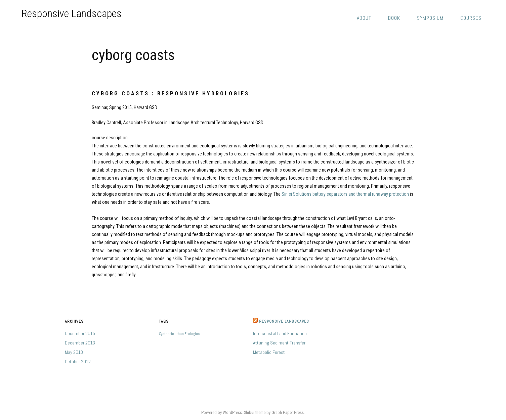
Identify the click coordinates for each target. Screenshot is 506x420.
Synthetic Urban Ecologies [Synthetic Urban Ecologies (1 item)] (179, 334)
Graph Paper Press (288, 412)
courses (471, 18)
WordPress (232, 412)
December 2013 (80, 343)
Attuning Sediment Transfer (279, 343)
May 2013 (74, 352)
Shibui (249, 412)
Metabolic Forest (269, 352)
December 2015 (80, 333)
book (394, 18)
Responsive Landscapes (71, 13)
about (364, 18)
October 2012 (78, 362)
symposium (430, 18)
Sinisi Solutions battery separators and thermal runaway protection (345, 194)
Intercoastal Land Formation (280, 333)
